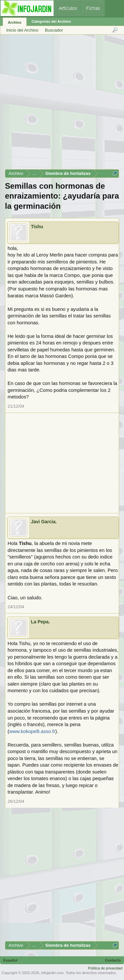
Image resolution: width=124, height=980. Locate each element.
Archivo (15, 22)
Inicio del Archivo (22, 30)
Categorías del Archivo (51, 21)
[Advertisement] (62, 104)
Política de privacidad (105, 968)
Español (10, 960)
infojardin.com (52, 973)
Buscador (54, 30)
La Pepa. (40, 622)
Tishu (37, 227)
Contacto (113, 960)
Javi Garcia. (44, 522)
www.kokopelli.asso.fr (32, 731)
